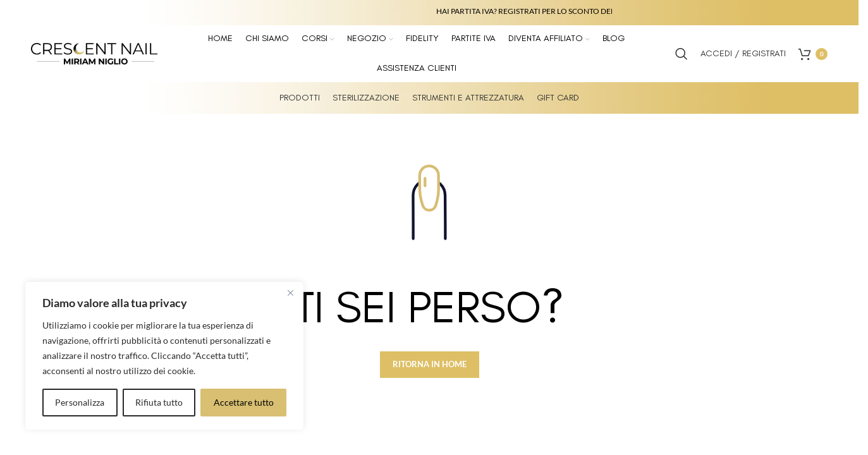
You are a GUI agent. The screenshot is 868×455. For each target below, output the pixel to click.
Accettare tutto (244, 402)
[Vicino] (290, 293)
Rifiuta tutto (159, 402)
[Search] (682, 54)
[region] (164, 356)
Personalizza (80, 402)
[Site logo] (94, 53)
